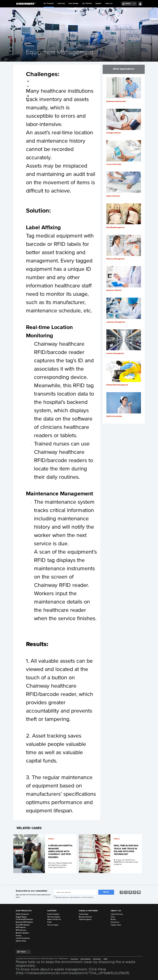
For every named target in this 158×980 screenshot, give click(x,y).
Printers (19, 936)
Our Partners (87, 3)
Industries (61, 3)
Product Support (53, 914)
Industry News (116, 925)
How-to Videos (53, 925)
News (113, 917)
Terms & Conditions (85, 959)
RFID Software (21, 930)
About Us (109, 3)
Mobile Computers (22, 914)
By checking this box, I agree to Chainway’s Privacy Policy (75, 897)
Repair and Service (54, 919)
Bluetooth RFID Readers (24, 922)
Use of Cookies (97, 959)
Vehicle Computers (23, 938)
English (128, 4)
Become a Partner (85, 917)
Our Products (49, 5)
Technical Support (54, 917)
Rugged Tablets (21, 917)
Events (113, 919)
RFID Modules (21, 927)
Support (98, 3)
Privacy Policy (74, 959)
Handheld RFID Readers (24, 919)
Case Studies (73, 3)
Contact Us (115, 922)
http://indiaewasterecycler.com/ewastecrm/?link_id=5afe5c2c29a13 (73, 973)
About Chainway (117, 914)
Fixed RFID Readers (23, 925)
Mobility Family (21, 941)
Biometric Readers (22, 933)
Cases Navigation (85, 919)
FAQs (49, 922)
